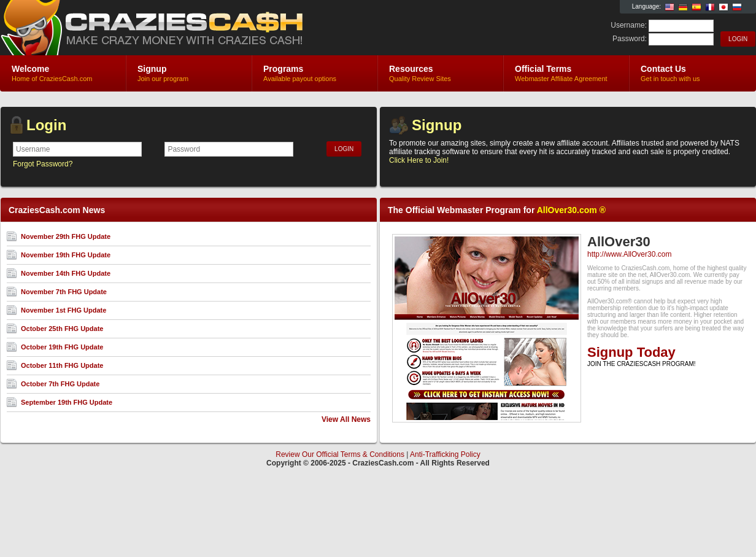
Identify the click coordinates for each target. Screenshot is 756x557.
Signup (437, 125)
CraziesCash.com (146, 28)
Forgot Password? (43, 164)
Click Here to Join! (419, 160)
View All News (346, 419)
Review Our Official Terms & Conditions (340, 454)
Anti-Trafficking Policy (445, 454)
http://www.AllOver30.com (629, 254)
